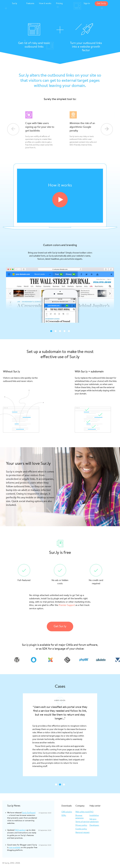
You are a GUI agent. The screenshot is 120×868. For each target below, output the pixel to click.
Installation (94, 815)
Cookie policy (81, 829)
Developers (94, 825)
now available (15, 848)
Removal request (82, 833)
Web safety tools (82, 812)
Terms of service (82, 822)
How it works (45, 4)
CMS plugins (67, 812)
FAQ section (20, 830)
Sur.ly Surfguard (29, 813)
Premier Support (67, 605)
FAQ (91, 812)
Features (30, 4)
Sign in (87, 4)
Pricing (59, 4)
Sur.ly (15, 4)
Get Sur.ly (101, 4)
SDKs (64, 815)
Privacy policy (81, 825)
